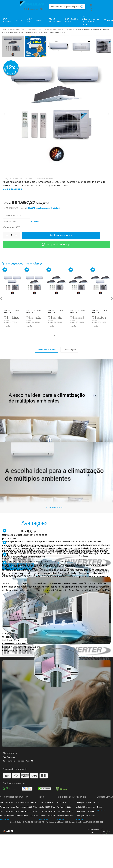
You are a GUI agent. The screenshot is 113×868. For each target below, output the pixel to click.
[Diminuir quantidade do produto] (7, 235)
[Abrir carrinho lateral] (90, 9)
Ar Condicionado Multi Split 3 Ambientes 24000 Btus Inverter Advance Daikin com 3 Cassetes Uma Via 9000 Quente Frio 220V (56, 312)
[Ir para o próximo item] (109, 114)
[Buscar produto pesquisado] (82, 7)
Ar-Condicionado (14, 29)
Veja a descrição (12, 189)
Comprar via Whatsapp (56, 244)
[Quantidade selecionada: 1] (12, 235)
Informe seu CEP (33, 9)
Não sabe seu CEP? (11, 227)
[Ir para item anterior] (4, 114)
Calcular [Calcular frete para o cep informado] (35, 222)
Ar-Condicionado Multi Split (33, 29)
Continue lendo (57, 507)
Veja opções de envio (12, 215)
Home (4, 29)
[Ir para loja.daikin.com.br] (33, 4)
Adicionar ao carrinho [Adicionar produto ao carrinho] (61, 235)
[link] (7, 20)
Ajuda (108, 20)
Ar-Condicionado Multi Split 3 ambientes (59, 29)
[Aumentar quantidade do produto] (16, 235)
